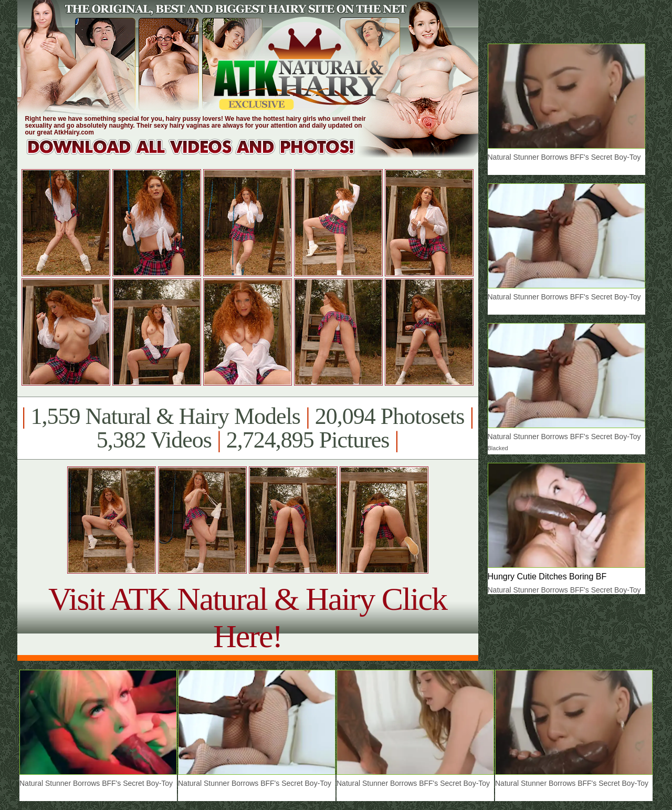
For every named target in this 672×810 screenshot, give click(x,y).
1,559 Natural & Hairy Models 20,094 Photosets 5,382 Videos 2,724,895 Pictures (248, 428)
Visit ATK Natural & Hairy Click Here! (248, 617)
